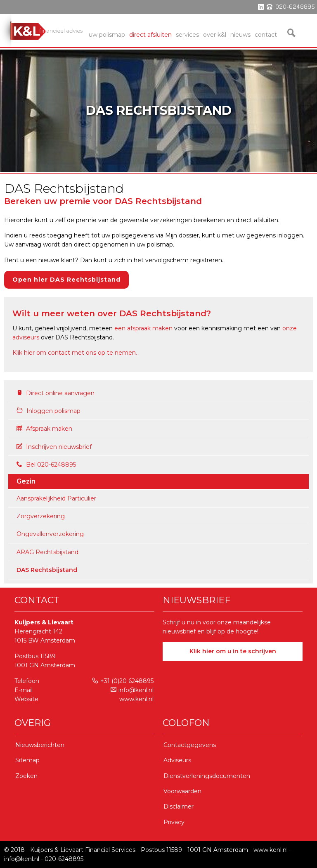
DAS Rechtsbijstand (47, 570)
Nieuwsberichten (40, 745)
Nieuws (240, 35)
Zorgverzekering (41, 516)
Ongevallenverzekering (50, 534)
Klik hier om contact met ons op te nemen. (75, 353)
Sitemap (27, 760)
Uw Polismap (107, 35)
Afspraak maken (44, 429)
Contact (266, 35)
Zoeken (26, 776)
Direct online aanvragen (56, 393)
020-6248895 (64, 859)
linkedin (261, 7)
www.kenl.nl (136, 699)
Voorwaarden (182, 791)
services (187, 35)
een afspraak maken (143, 328)
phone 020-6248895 (291, 7)
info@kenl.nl (132, 690)
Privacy (174, 822)
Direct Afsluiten (150, 35)
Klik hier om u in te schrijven (233, 651)
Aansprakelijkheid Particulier (56, 498)
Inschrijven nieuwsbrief (54, 447)
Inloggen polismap (48, 411)
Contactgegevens (190, 745)
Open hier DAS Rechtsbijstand (66, 280)
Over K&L (215, 35)
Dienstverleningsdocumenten (207, 776)
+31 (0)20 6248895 (123, 681)
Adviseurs (177, 760)
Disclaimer (179, 806)
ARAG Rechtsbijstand (47, 552)
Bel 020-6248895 (46, 465)
